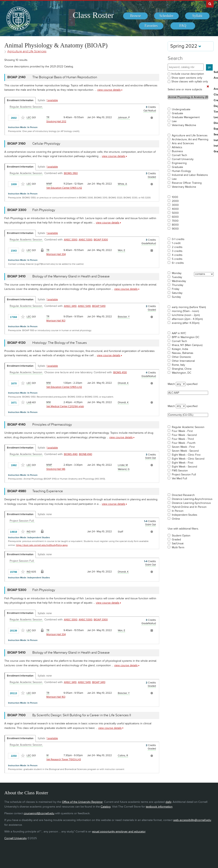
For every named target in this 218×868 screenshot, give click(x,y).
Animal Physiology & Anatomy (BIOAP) (188, 97)
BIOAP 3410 (99, 682)
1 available (52, 100)
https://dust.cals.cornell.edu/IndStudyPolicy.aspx (42, 545)
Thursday (178, 285)
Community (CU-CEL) (188, 415)
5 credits (177, 259)
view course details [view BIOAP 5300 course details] (108, 603)
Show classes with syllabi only (190, 82)
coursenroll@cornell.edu (39, 813)
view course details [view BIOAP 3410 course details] (126, 289)
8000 (175, 225)
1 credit (176, 243)
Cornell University (183, 159)
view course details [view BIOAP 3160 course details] (114, 156)
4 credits (177, 255)
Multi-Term (178, 548)
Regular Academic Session (188, 427)
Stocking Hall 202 (56, 122)
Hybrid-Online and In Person (189, 507)
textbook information (159, 807)
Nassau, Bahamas (183, 353)
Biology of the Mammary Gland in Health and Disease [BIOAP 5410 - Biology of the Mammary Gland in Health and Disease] (71, 653)
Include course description (188, 74)
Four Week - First (182, 431)
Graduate (177, 113)
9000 (175, 229)
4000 (175, 209)
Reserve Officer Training (187, 183)
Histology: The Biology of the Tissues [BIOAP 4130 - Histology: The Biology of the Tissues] (60, 343)
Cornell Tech (179, 155)
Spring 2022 (186, 46)
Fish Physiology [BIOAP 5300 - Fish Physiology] (44, 590)
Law (174, 121)
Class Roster (93, 15)
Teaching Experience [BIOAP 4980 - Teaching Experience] (48, 491)
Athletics (177, 147)
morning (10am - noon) (185, 311)
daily (168, 802)
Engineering (179, 163)
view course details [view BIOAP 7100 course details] (110, 728)
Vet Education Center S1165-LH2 (64, 188)
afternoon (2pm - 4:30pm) (187, 319)
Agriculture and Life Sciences (190, 136)
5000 (175, 213)
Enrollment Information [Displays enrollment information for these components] (20, 100)
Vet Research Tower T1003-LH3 (64, 760)
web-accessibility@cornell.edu (192, 820)
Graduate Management (186, 117)
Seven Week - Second (185, 451)
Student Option (181, 536)
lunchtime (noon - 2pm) (186, 315)
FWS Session (180, 471)
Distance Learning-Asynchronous (192, 499)
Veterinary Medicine (184, 125)
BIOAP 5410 (99, 306)
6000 (175, 217)
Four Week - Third (183, 439)
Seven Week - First (183, 447)
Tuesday (177, 277)
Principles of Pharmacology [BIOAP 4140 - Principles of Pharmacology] (52, 425)
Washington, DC (182, 373)
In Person (178, 511)
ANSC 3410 (70, 306)
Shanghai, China (182, 369)
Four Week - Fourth (184, 443)
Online (176, 519)
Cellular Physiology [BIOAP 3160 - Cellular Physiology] (46, 144)
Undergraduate (181, 109)
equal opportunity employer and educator (119, 832)
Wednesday (179, 281)
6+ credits (178, 263)
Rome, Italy (178, 365)
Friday (176, 289)
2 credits (177, 247)
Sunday (176, 297)
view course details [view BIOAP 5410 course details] (126, 665)
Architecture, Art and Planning (190, 139)
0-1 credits (178, 239)
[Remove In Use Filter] (208, 87)
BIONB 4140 (86, 454)
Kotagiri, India (180, 349)
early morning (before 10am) (189, 307)
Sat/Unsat (178, 544)
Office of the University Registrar (82, 802)
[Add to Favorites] (23, 118)
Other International (183, 361)
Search (175, 58)
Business (177, 151)
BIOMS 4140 (71, 454)
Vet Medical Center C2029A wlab (65, 406)
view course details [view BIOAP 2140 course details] (109, 90)
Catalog (106, 807)
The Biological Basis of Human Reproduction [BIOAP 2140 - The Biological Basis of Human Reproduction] (65, 77)
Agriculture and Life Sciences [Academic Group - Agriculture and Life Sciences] (27, 51)
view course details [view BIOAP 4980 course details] (114, 504)
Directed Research (183, 495)
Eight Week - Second (184, 467)
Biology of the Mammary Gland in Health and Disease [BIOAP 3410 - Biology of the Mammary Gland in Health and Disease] (71, 276)
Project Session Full (184, 475)
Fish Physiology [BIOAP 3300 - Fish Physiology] (44, 210)
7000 (175, 221)
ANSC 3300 (71, 240)
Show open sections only (187, 78)
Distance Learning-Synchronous (191, 503)
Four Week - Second (184, 435)
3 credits (177, 251)
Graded (176, 540)
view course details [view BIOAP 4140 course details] (121, 437)
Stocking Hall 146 (56, 469)
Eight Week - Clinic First (186, 455)
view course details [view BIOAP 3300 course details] (108, 223)
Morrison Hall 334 (56, 254)
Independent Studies (185, 515)
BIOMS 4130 (120, 372)
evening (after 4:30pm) (186, 323)
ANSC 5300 (86, 240)
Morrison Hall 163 (56, 321)
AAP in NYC (179, 333)
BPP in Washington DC (186, 337)
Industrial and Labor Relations (190, 175)
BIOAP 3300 (101, 620)
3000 (175, 205)
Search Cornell (210, 4)
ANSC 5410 (84, 306)
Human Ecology (181, 171)
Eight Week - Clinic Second (188, 459)
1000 (175, 197)
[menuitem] (135, 16)
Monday (177, 273)
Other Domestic (182, 357)
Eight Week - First (182, 463)
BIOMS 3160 (71, 173)
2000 (175, 201)
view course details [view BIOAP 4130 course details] (109, 355)
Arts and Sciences (183, 143)
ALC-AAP (188, 393)
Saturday (177, 293)
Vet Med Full (179, 479)
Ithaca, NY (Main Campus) (187, 345)
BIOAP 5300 (101, 240)
